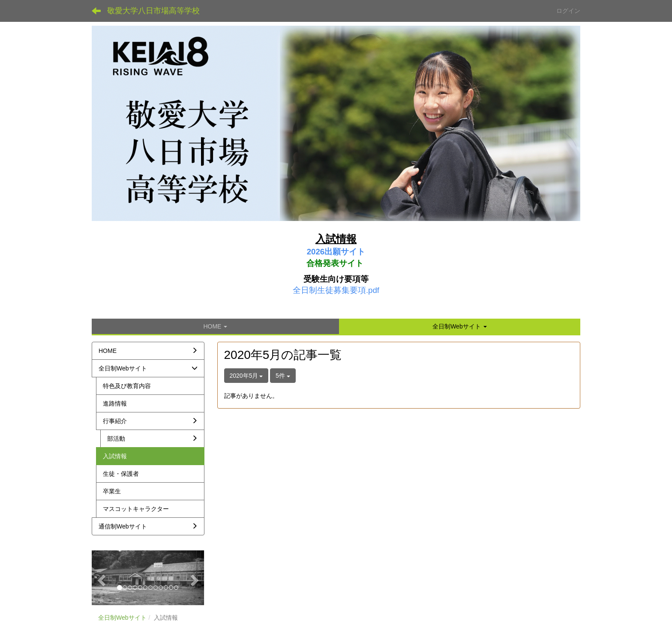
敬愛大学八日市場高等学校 (153, 11)
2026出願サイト (336, 252)
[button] (460, 326)
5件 (283, 376)
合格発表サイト (335, 263)
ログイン (568, 11)
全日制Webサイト (122, 618)
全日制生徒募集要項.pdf (336, 290)
